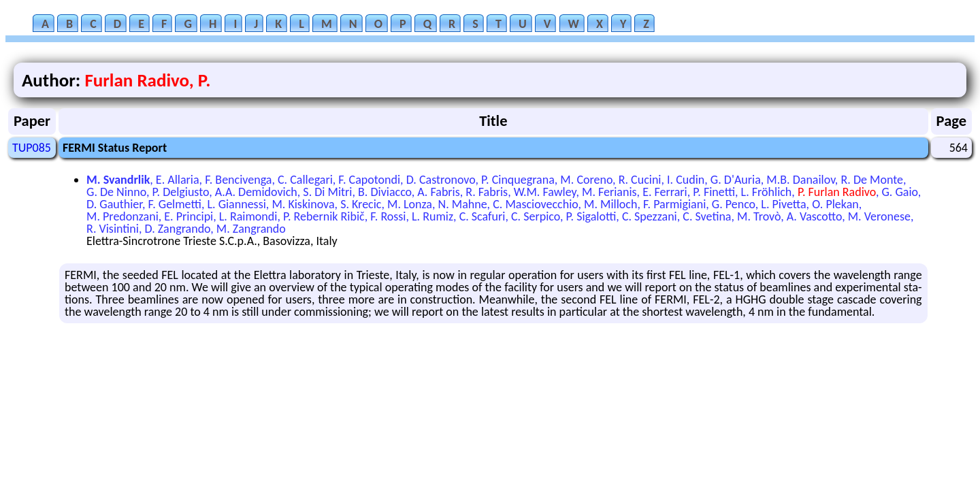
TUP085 (32, 148)
